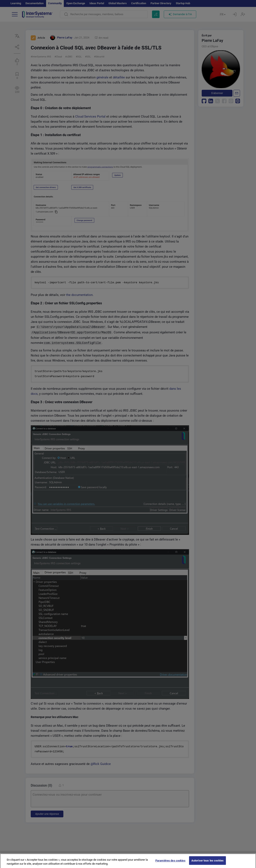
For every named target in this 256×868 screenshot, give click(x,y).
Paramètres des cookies (170, 864)
